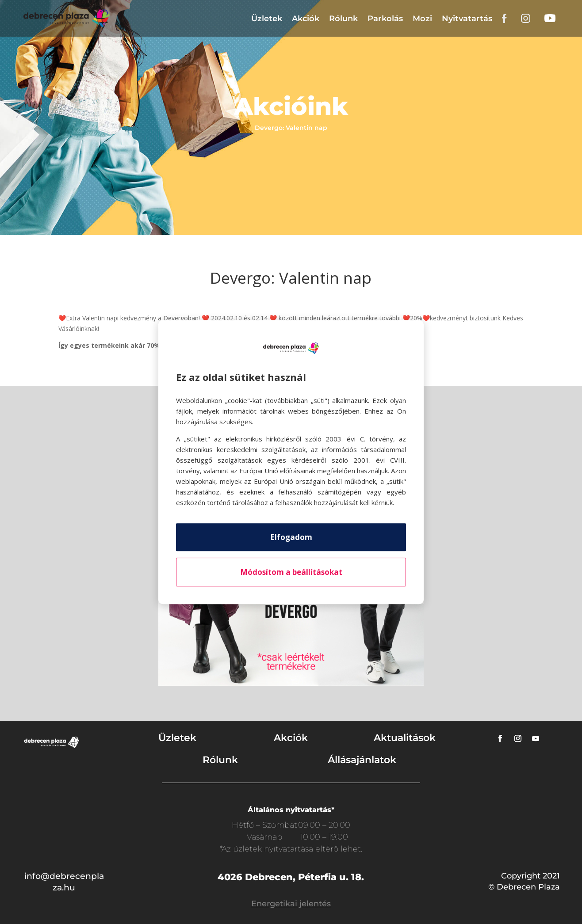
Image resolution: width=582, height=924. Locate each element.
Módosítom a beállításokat (291, 572)
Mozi (422, 19)
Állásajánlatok (362, 760)
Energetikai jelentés (291, 904)
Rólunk (343, 19)
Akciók (306, 19)
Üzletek (267, 19)
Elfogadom (291, 537)
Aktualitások (405, 738)
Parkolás (385, 19)
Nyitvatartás (467, 19)
